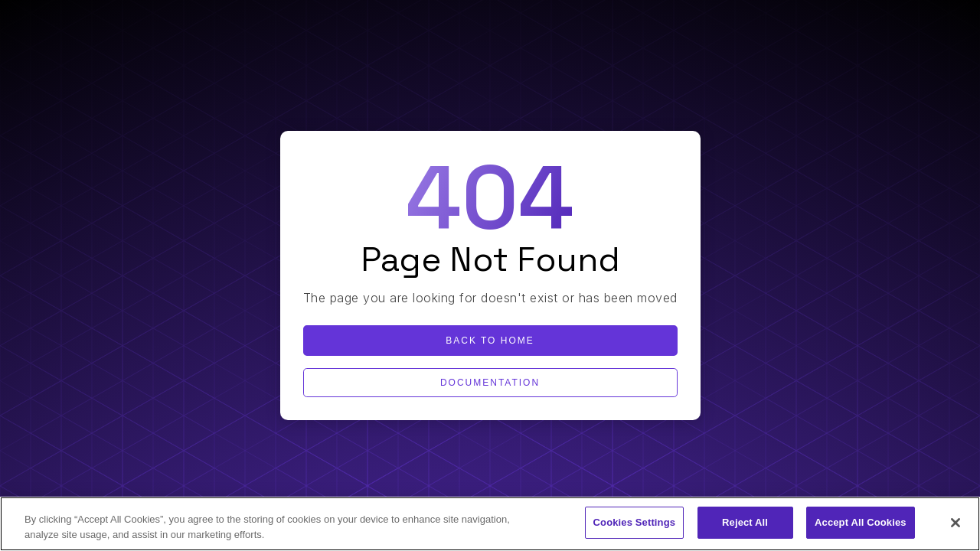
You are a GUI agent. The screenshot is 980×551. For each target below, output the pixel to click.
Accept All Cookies (861, 522)
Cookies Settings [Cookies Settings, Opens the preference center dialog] (635, 522)
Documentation (490, 383)
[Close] (955, 523)
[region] (490, 524)
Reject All (745, 522)
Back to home (490, 341)
